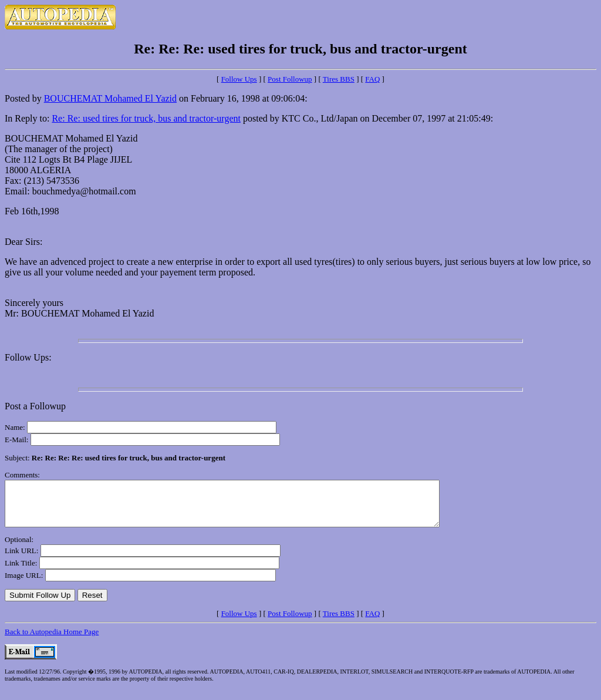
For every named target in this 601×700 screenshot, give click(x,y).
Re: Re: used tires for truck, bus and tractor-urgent (146, 118)
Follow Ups (239, 79)
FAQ (372, 79)
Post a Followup (35, 406)
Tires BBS (339, 79)
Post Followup (290, 79)
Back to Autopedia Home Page (52, 640)
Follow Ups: (28, 357)
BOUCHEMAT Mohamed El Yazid (110, 98)
